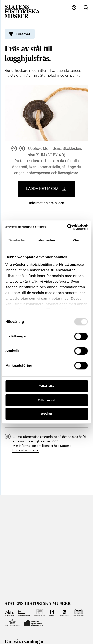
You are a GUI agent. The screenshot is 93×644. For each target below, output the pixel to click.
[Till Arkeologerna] (10, 612)
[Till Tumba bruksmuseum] (12, 623)
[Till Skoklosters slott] (79, 612)
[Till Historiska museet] (52, 612)
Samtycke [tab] (17, 240)
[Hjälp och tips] (74, 8)
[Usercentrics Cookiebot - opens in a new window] (67, 227)
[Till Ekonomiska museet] (24, 612)
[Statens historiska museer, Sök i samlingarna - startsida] (22, 11)
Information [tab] (47, 240)
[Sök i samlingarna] (86, 8)
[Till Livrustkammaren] (65, 612)
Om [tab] (76, 240)
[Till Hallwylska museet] (39, 612)
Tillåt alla (47, 386)
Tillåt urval (46, 400)
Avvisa (47, 414)
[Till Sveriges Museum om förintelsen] (33, 623)
